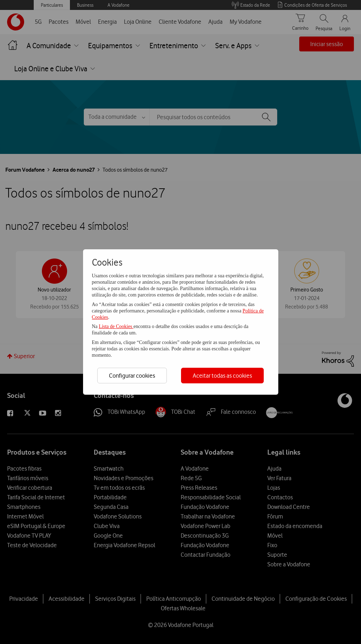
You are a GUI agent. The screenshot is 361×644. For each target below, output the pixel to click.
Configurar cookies (132, 376)
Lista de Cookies (116, 326)
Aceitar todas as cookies (222, 376)
